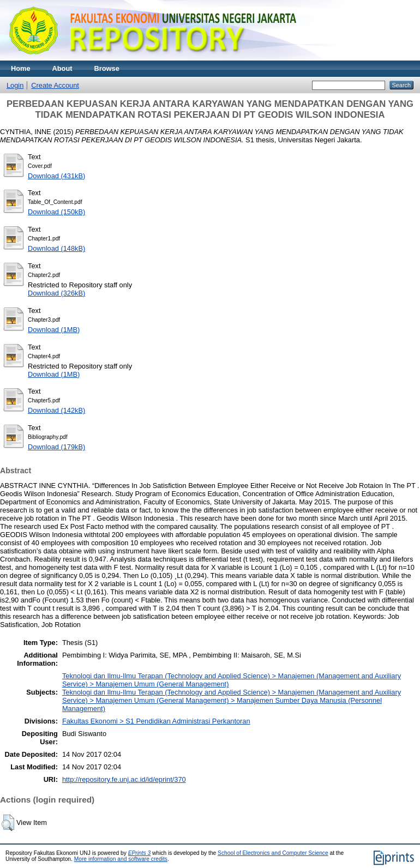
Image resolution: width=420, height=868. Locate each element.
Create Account (55, 85)
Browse (107, 68)
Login (15, 85)
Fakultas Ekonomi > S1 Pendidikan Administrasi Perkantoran (156, 721)
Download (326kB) (56, 293)
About (62, 68)
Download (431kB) (56, 176)
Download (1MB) (54, 330)
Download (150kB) (56, 212)
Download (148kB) (56, 248)
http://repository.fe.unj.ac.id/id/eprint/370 (124, 779)
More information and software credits (121, 859)
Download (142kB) (56, 410)
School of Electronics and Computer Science (273, 853)
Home (21, 68)
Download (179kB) (56, 447)
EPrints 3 (140, 853)
